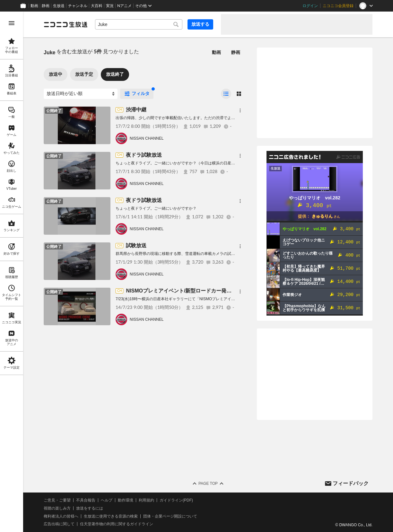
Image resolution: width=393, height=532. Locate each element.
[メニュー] (240, 110)
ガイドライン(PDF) (176, 500)
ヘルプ (107, 500)
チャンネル (78, 6)
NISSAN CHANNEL (147, 138)
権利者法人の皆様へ (61, 516)
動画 (34, 6)
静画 (46, 6)
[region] (12, 272)
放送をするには (90, 508)
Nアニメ (124, 6)
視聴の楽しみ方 (57, 508)
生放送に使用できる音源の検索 (111, 516)
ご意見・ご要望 (57, 500)
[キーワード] (139, 24)
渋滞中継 (136, 110)
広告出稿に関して (59, 524)
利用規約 (146, 500)
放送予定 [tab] (84, 74)
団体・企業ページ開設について (170, 516)
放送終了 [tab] (115, 74)
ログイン (310, 6)
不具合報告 (86, 500)
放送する (200, 24)
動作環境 (126, 500)
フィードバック (351, 483)
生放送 (59, 6)
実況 (110, 6)
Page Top (208, 484)
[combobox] (139, 24)
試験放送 (136, 245)
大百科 (97, 6)
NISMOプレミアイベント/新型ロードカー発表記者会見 (189, 291)
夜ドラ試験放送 (144, 155)
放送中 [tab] (56, 74)
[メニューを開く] (12, 23)
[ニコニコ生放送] (65, 24)
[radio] (226, 94)
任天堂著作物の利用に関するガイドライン (117, 524)
